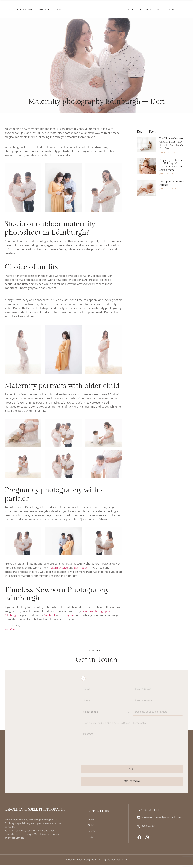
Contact (172, 10)
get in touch (82, 568)
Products (135, 10)
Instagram (68, 615)
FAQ (159, 10)
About (59, 10)
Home (8, 10)
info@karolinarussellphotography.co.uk (162, 820)
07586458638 (149, 829)
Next (132, 772)
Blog (149, 10)
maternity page (58, 568)
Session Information (33, 10)
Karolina (10, 629)
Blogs (90, 840)
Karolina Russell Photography (35, 813)
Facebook (49, 615)
